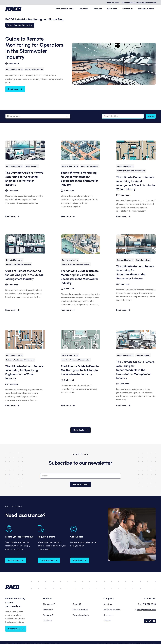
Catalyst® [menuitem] (47, 620)
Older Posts (79, 430)
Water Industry (32, 166)
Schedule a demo (146, 9)
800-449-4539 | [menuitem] (128, 2)
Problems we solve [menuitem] (112, 610)
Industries (84, 9)
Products (98, 9)
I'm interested (47, 560)
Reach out (78, 560)
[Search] (123, 116)
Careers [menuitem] (107, 620)
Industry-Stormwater (34, 69)
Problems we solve (65, 9)
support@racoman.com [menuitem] (146, 2)
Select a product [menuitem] (80, 610)
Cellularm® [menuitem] (48, 615)
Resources (112, 9)
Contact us (128, 9)
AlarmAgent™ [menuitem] (49, 604)
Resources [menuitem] (108, 615)
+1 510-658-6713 (148, 604)
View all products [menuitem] (80, 615)
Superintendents (143, 260)
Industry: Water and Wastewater (131, 171)
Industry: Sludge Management (19, 264)
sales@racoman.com (146, 610)
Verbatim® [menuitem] (48, 610)
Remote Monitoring (14, 69)
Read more (13, 89)
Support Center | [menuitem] (113, 2)
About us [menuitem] (108, 604)
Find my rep (14, 560)
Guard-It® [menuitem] (77, 604)
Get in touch (14, 629)
